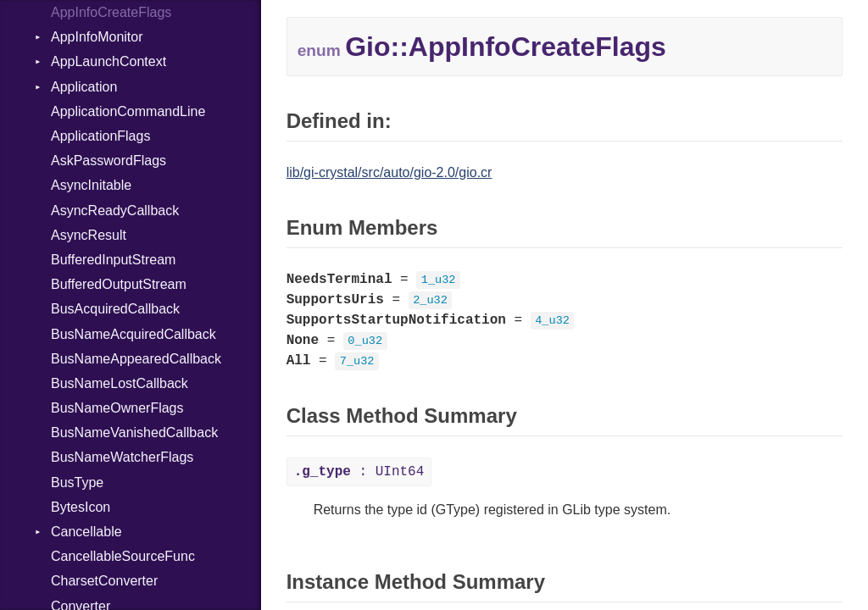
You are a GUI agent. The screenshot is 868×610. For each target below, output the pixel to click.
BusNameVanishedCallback (134, 433)
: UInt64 (359, 472)
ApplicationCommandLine (128, 111)
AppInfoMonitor (97, 37)
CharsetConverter (104, 581)
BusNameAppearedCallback (136, 359)
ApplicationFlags (100, 136)
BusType (77, 482)
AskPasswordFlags (108, 161)
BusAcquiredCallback (115, 309)
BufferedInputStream (113, 260)
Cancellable (86, 532)
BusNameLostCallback (120, 383)
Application (84, 87)
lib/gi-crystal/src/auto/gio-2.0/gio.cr (389, 172)
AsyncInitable (91, 185)
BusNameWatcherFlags (122, 457)
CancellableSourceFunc (123, 556)
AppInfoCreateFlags (111, 12)
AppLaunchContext (108, 61)
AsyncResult (89, 235)
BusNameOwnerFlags (117, 408)
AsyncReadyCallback (115, 211)
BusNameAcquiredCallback (134, 334)
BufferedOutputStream (119, 284)
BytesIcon (81, 507)
